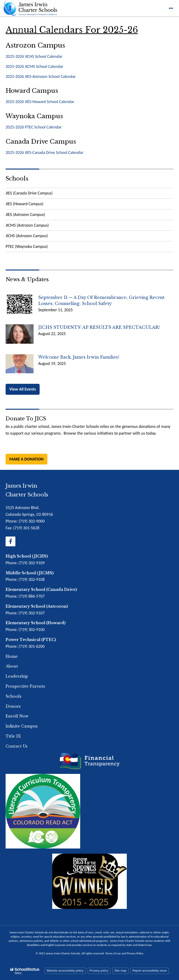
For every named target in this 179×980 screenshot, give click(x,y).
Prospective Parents (25, 686)
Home (12, 656)
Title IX (13, 736)
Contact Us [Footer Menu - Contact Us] (17, 746)
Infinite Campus (22, 726)
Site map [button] (120, 971)
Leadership (17, 676)
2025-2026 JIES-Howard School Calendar (40, 102)
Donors (13, 706)
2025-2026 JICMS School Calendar (34, 66)
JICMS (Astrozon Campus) (27, 225)
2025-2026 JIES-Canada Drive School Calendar (45, 152)
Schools (17, 178)
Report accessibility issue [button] (150, 971)
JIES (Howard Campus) (24, 204)
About (12, 666)
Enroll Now (17, 716)
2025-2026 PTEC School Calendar (34, 127)
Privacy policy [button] (99, 971)
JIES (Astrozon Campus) (25, 215)
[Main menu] (171, 8)
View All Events (23, 389)
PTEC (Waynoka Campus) (27, 246)
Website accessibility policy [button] (65, 971)
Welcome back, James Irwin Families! (79, 357)
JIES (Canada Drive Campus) (29, 193)
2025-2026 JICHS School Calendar (34, 56)
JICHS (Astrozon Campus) (27, 236)
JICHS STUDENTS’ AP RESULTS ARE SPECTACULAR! (99, 327)
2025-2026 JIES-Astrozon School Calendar (41, 76)
